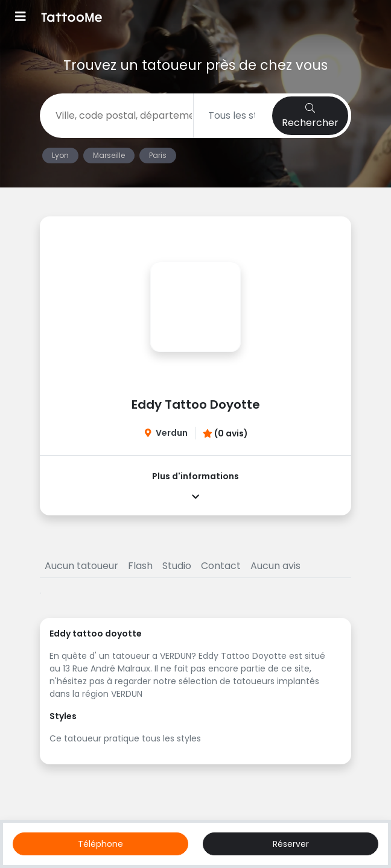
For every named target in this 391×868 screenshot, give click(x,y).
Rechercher (310, 116)
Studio (177, 566)
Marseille (109, 155)
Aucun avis (275, 566)
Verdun (172, 433)
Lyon (60, 155)
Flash (140, 566)
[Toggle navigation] (21, 18)
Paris (158, 155)
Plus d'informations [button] (195, 486)
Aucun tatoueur (81, 566)
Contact (221, 566)
